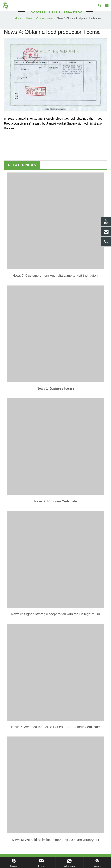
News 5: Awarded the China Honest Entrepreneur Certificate (55, 727)
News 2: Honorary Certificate (55, 501)
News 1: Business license (55, 388)
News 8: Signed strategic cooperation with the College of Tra (55, 614)
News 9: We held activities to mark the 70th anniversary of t (55, 840)
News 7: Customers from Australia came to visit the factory (55, 275)
